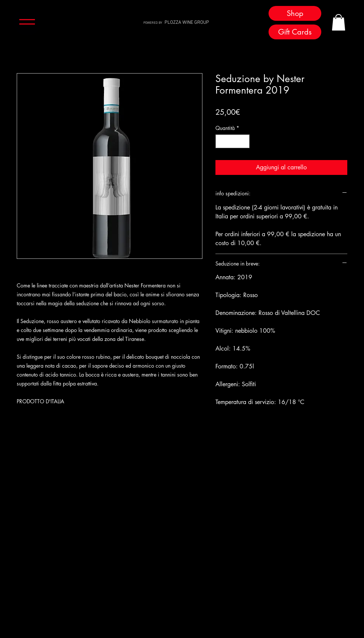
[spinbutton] (233, 141)
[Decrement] (221, 141)
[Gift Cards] (295, 32)
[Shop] (295, 13)
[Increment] (244, 141)
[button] (27, 22)
